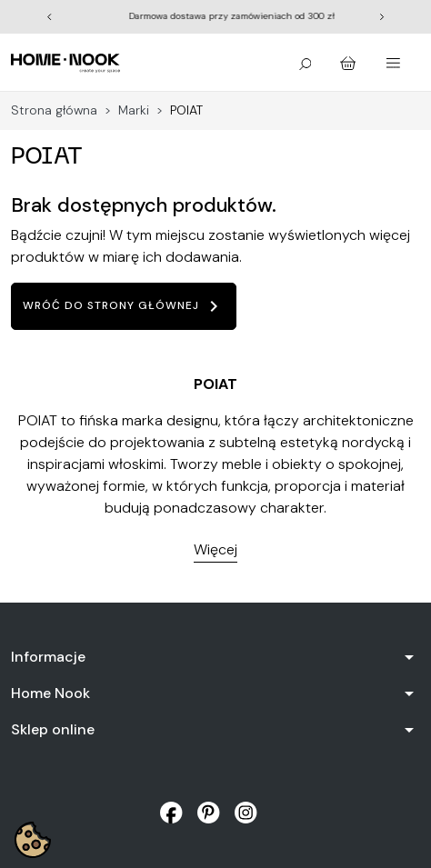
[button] (305, 62)
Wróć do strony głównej (124, 306)
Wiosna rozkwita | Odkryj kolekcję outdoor (145, 16)
